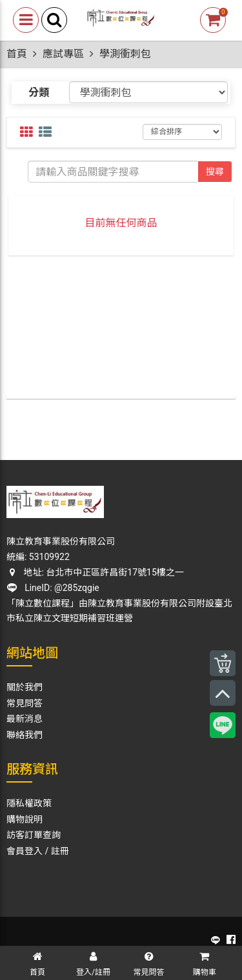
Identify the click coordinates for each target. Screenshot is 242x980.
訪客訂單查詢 (34, 835)
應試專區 (63, 54)
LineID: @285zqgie (53, 588)
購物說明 (25, 819)
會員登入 (25, 851)
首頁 (17, 54)
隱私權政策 (29, 803)
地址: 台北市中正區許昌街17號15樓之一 (95, 572)
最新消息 (25, 719)
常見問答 (25, 703)
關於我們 (25, 687)
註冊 (60, 851)
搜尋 (215, 172)
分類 (39, 93)
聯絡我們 (25, 735)
